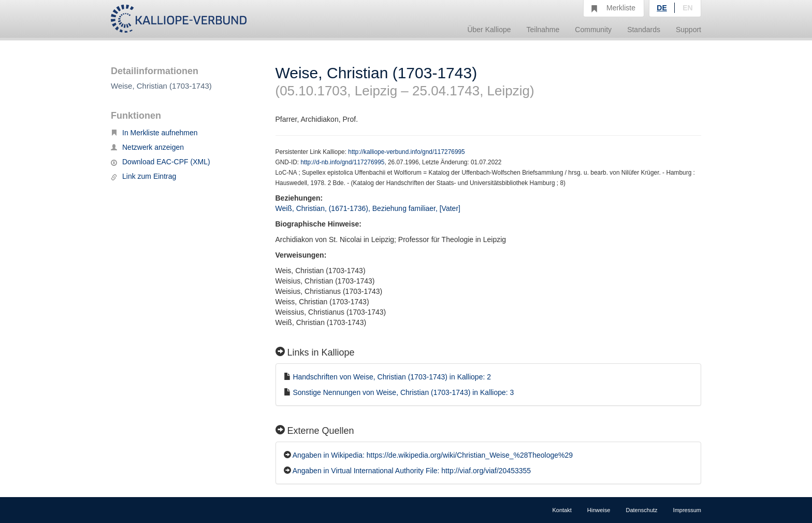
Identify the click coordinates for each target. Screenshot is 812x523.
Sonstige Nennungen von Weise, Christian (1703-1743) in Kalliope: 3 (403, 392)
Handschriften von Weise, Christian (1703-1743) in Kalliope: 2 (392, 377)
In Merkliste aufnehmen (154, 133)
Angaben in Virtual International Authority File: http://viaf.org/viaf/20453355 (412, 471)
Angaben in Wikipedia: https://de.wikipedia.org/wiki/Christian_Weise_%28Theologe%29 (433, 455)
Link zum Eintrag (143, 176)
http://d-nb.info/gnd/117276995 (342, 162)
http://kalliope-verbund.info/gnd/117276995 (406, 152)
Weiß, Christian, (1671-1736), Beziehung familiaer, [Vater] (368, 208)
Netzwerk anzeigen (147, 147)
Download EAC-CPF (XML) (161, 162)
